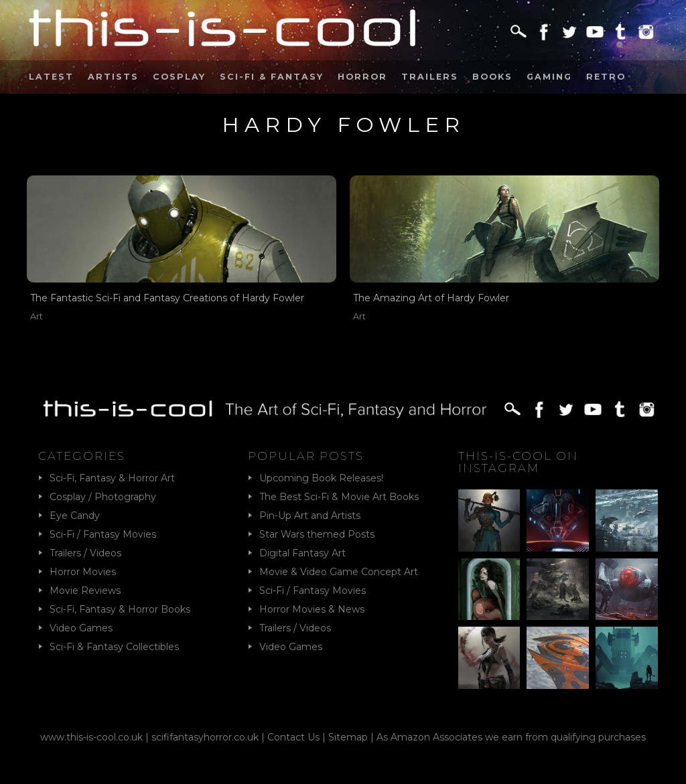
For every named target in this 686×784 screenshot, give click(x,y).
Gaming (549, 77)
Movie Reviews (85, 591)
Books (492, 77)
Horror (362, 77)
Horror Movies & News (312, 609)
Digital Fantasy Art (302, 553)
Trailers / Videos (85, 553)
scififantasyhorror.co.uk (205, 737)
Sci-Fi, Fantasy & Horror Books (120, 609)
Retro (606, 77)
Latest (51, 77)
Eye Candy (75, 516)
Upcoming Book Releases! (321, 478)
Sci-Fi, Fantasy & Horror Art (112, 478)
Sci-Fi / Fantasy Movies (103, 534)
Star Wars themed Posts (317, 534)
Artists (113, 77)
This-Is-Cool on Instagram (518, 462)
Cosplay (179, 77)
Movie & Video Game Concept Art (339, 572)
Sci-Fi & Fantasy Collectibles (114, 647)
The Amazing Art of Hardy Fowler (431, 298)
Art (37, 316)
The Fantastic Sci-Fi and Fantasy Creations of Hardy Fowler (167, 298)
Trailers (430, 77)
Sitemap (348, 737)
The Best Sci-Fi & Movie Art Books (339, 497)
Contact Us (293, 737)
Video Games (81, 628)
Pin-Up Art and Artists (310, 516)
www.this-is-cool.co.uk (91, 737)
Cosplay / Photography (103, 497)
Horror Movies (83, 572)
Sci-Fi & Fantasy (272, 77)
